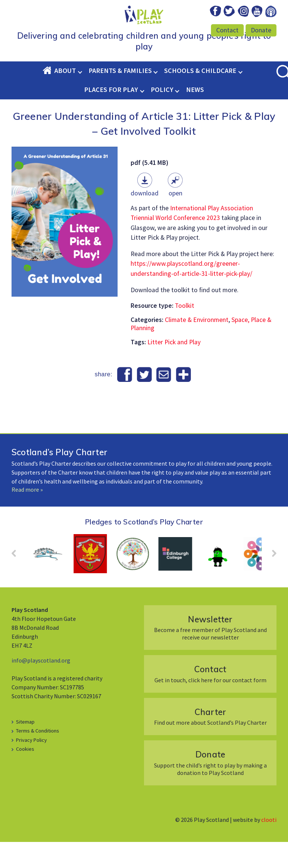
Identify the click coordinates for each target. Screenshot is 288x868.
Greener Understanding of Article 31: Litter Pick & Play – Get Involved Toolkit (144, 149)
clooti (269, 846)
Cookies (25, 775)
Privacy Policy (31, 766)
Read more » (27, 516)
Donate (261, 30)
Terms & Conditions (38, 757)
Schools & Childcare (200, 97)
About (65, 97)
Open (175, 219)
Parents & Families (120, 97)
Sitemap (25, 748)
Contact (227, 30)
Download (145, 219)
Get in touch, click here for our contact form (210, 700)
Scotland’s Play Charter (59, 478)
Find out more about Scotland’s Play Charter (210, 742)
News (195, 116)
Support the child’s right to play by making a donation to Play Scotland (210, 789)
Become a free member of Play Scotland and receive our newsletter (210, 653)
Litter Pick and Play (174, 368)
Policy (162, 116)
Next (271, 582)
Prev (17, 582)
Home (48, 97)
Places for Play (111, 116)
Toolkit (185, 332)
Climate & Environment (197, 346)
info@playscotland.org (41, 686)
